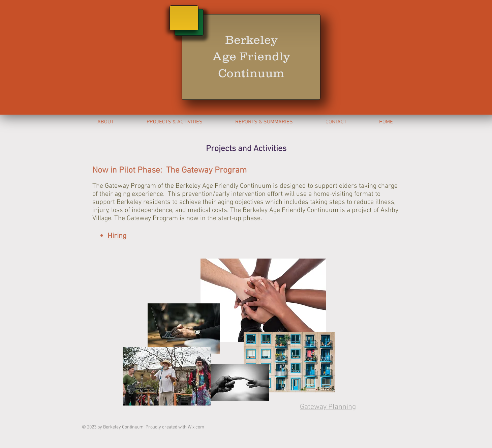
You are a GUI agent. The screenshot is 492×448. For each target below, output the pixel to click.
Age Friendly (251, 56)
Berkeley (251, 40)
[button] (264, 122)
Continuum (251, 73)
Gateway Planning (328, 407)
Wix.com (196, 427)
